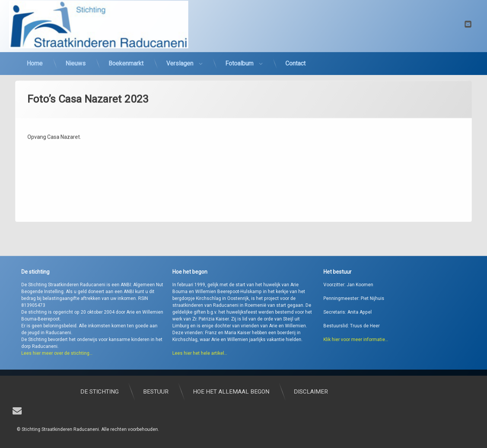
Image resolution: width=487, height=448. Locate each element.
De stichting (187, 392)
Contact (295, 55)
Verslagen (180, 55)
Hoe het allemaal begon (319, 392)
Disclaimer (398, 392)
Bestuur (243, 392)
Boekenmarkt (126, 55)
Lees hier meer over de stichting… (57, 369)
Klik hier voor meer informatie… (356, 355)
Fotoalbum (239, 55)
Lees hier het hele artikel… (200, 369)
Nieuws (76, 55)
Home (35, 55)
